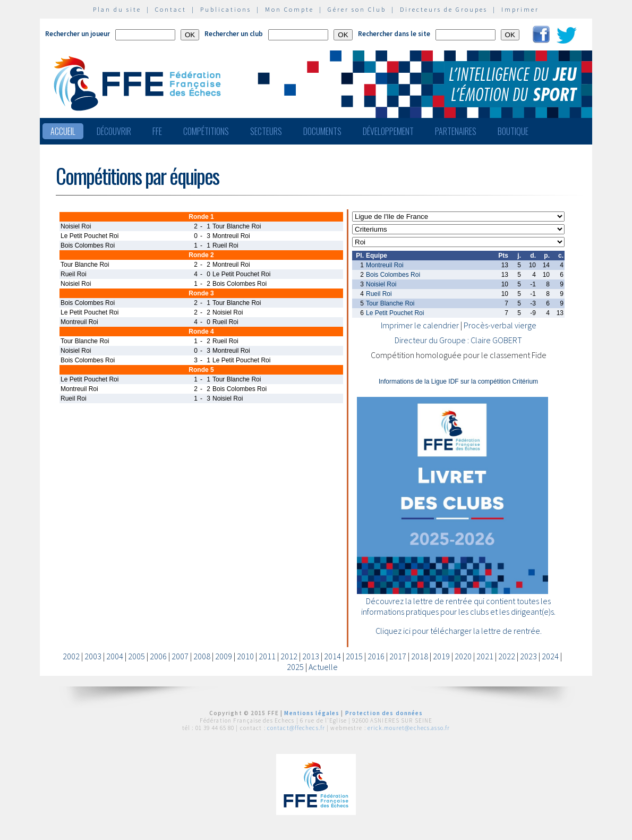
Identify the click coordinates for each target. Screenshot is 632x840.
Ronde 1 (201, 217)
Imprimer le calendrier (420, 325)
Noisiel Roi (381, 284)
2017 (398, 656)
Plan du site (117, 9)
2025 (295, 667)
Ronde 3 (201, 293)
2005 (136, 656)
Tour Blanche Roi (390, 303)
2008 (202, 656)
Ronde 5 (201, 370)
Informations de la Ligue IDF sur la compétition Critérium (458, 381)
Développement (388, 131)
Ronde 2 (201, 255)
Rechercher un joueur (78, 34)
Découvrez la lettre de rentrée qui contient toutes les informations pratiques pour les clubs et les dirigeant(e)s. (458, 606)
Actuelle (323, 667)
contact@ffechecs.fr (296, 728)
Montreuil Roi (385, 265)
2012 (289, 656)
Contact (171, 9)
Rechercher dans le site (394, 34)
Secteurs (266, 131)
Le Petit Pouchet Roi (395, 313)
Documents (322, 131)
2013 (311, 656)
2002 (71, 656)
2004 (115, 656)
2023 (528, 656)
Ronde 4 (201, 332)
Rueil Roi (379, 294)
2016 (376, 656)
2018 (420, 656)
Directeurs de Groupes (444, 9)
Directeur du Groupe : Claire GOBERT (458, 340)
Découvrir (114, 131)
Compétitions (206, 131)
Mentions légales (312, 713)
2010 (245, 656)
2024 (550, 656)
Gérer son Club (357, 9)
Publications (226, 9)
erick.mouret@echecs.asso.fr (409, 728)
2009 (224, 656)
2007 (180, 656)
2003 (93, 656)
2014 (332, 656)
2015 (354, 656)
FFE (157, 131)
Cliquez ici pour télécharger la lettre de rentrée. (459, 631)
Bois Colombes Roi (393, 275)
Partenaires (456, 131)
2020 (463, 656)
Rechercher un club (234, 34)
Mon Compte (289, 9)
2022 (507, 656)
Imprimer (520, 9)
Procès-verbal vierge (500, 325)
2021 (485, 656)
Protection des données (384, 713)
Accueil (63, 131)
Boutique (513, 131)
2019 (441, 656)
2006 (158, 656)
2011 (267, 656)
